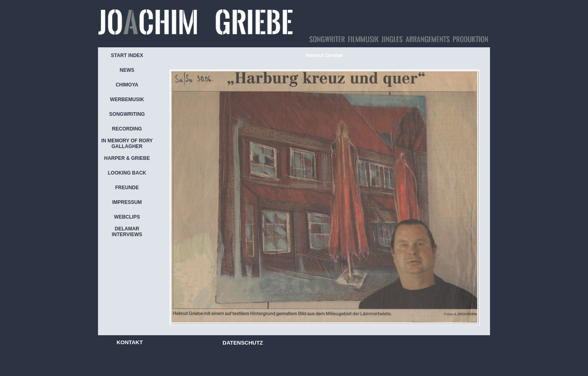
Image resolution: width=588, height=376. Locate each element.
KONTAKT (129, 342)
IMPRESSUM (127, 202)
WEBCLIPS (127, 217)
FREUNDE (127, 188)
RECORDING (127, 129)
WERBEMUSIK (127, 100)
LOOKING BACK (127, 173)
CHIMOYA (127, 85)
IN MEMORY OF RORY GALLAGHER (127, 144)
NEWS (127, 70)
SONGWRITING (127, 114)
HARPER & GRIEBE (127, 158)
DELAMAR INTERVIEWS (127, 232)
